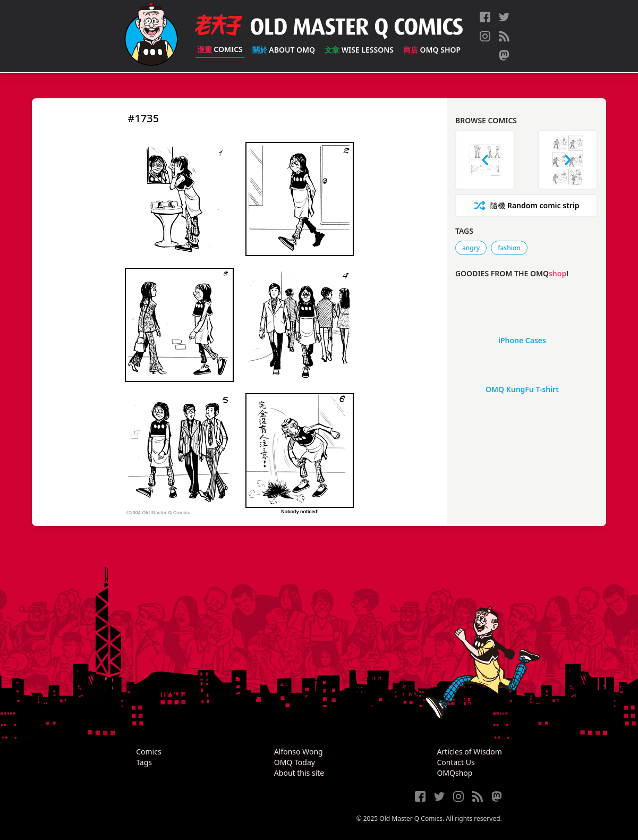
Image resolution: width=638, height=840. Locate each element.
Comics (220, 49)
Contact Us (456, 762)
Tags (144, 762)
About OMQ (284, 50)
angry (471, 248)
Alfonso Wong (299, 752)
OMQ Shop (432, 50)
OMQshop (454, 773)
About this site (299, 773)
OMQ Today (295, 762)
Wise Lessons (359, 50)
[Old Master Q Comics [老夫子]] (151, 36)
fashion (509, 248)
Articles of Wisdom (469, 752)
